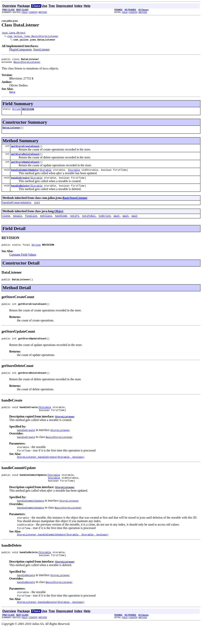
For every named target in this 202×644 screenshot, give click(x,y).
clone (6, 224)
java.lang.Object (14, 33)
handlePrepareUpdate (17, 210)
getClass (46, 224)
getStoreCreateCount (25, 150)
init (37, 210)
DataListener (12, 131)
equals (18, 224)
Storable (45, 176)
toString (104, 224)
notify (75, 224)
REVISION (28, 112)
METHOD (43, 12)
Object (59, 219)
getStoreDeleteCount (25, 159)
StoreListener (41, 50)
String (16, 112)
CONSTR (33, 12)
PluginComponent (20, 50)
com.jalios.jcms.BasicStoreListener (33, 37)
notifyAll (89, 224)
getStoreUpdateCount (25, 167)
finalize (31, 224)
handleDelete (20, 193)
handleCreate (20, 184)
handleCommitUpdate (24, 176)
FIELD (25, 12)
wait (116, 224)
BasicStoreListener (27, 64)
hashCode (61, 224)
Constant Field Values (23, 263)
